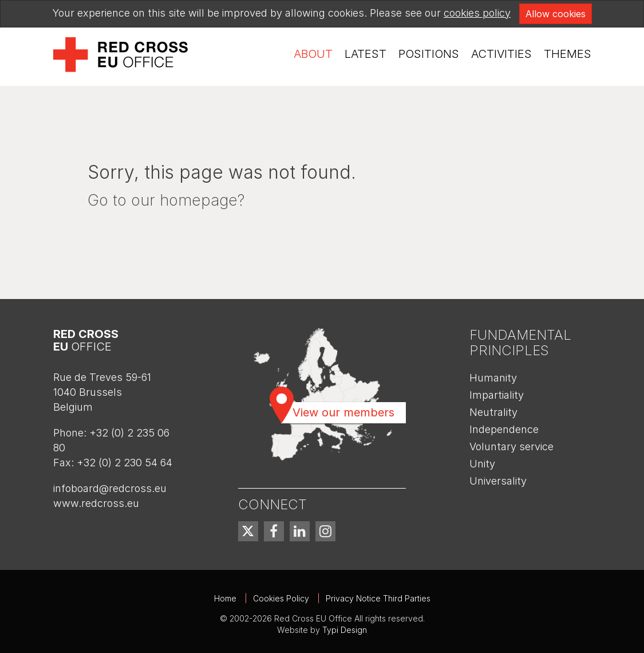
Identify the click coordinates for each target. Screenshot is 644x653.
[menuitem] (313, 54)
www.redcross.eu (96, 503)
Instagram (325, 531)
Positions (429, 54)
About (313, 54)
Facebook (274, 531)
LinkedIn (300, 531)
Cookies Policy (281, 598)
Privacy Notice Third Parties (378, 598)
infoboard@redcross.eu (110, 488)
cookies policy (477, 13)
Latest (366, 54)
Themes (568, 54)
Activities (501, 54)
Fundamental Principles (520, 342)
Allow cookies (556, 14)
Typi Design (345, 630)
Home (225, 598)
